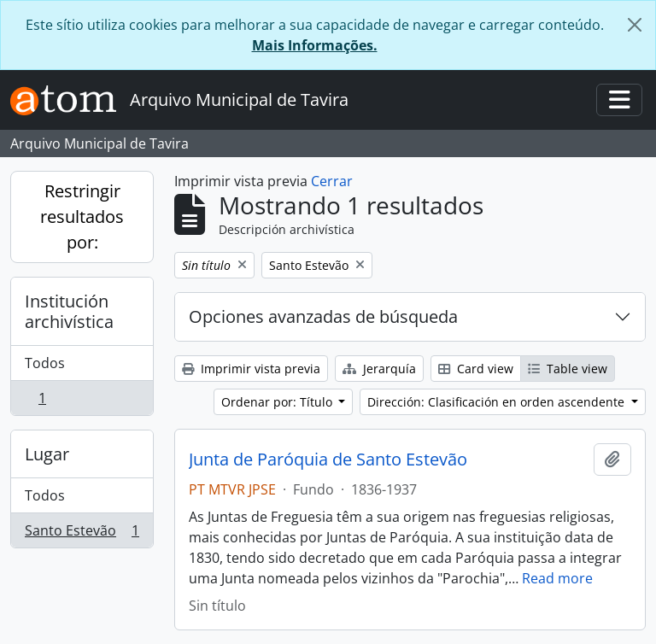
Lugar (47, 454)
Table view (568, 369)
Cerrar (332, 181)
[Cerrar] (635, 25)
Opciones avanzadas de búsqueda (323, 316)
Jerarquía (379, 369)
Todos (45, 363)
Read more (557, 578)
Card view (476, 369)
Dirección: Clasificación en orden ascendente (498, 402)
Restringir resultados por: (82, 217)
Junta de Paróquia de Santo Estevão (328, 460)
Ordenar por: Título (278, 402)
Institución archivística (69, 311)
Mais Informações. (315, 45)
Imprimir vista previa (251, 369)
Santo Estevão (82, 534)
